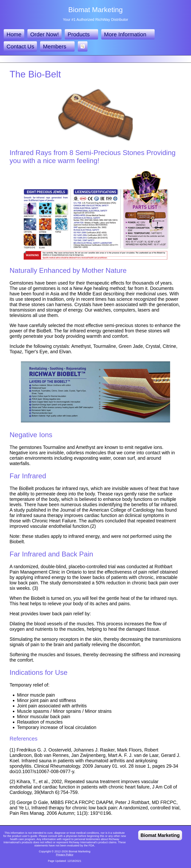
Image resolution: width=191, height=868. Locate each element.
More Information (128, 34)
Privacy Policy (65, 855)
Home (14, 34)
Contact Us (20, 46)
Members (57, 47)
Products (81, 34)
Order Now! (44, 34)
